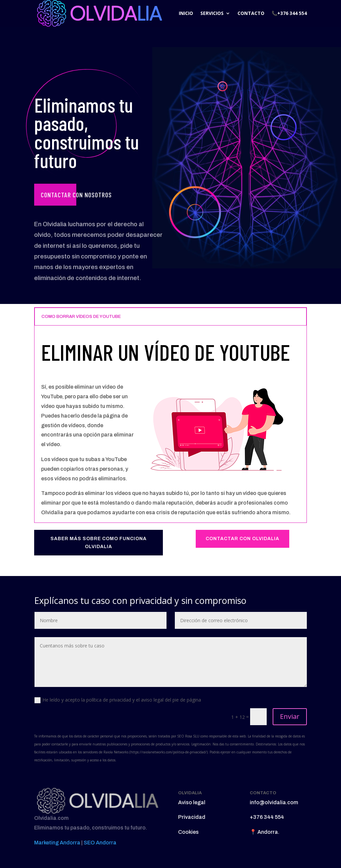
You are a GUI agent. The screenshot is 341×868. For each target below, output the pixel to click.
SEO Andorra (100, 843)
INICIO (186, 13)
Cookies (188, 832)
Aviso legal (192, 802)
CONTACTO (251, 13)
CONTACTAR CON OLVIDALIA (242, 539)
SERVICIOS (212, 13)
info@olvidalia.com (274, 802)
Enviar (290, 716)
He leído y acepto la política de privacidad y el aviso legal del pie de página (118, 700)
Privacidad (192, 817)
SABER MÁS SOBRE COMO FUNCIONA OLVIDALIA (99, 543)
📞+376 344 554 (289, 13)
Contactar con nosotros (76, 195)
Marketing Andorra (57, 843)
